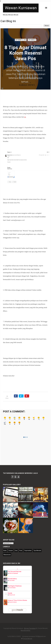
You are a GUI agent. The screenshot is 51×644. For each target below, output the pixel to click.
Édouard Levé (12, 595)
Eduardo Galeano (13, 602)
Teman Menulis (28, 639)
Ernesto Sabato (12, 588)
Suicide (10, 593)
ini (25, 117)
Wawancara (7, 555)
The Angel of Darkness (15, 586)
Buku (5, 551)
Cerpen (11, 551)
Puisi (21, 551)
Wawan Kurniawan (21, 8)
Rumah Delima (12, 579)
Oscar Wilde (12, 581)
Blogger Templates (30, 628)
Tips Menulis (32, 40)
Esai (16, 551)
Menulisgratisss (25, 630)
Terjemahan (28, 551)
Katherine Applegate (13, 573)
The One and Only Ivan (15, 572)
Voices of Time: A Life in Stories (17, 600)
